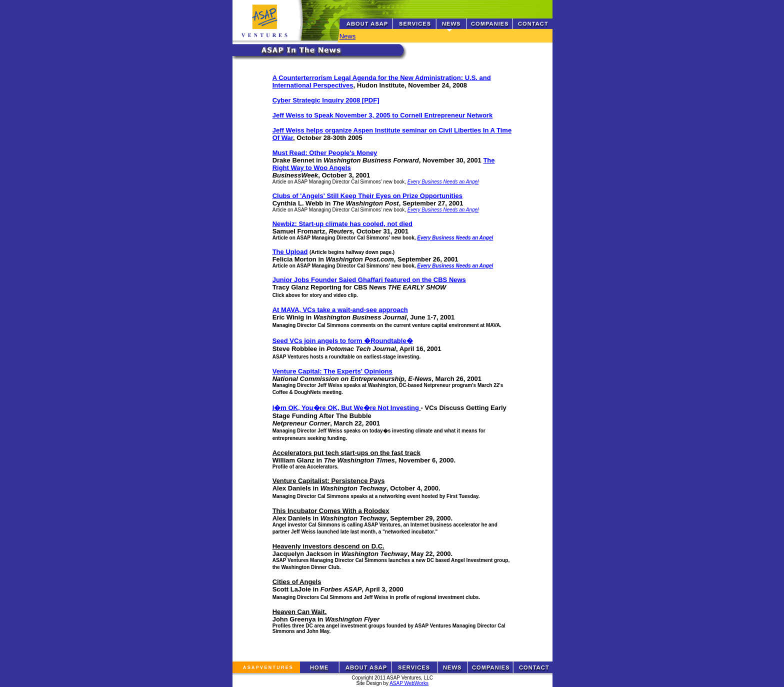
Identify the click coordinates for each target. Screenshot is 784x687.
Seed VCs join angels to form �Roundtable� (343, 341)
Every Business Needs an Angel (443, 182)
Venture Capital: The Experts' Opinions (332, 371)
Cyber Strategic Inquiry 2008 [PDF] (326, 100)
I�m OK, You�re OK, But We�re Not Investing (346, 408)
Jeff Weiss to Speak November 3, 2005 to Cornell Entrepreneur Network (382, 115)
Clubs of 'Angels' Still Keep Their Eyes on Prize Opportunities (367, 196)
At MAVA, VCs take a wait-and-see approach (340, 310)
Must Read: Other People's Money (325, 153)
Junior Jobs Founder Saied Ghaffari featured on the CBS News (369, 280)
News (348, 36)
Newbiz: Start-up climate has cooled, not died (342, 224)
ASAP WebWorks (409, 683)
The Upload (290, 252)
